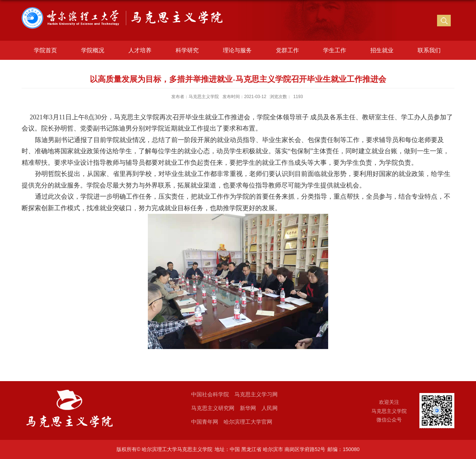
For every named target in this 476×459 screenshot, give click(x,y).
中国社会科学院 (210, 394)
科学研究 (187, 50)
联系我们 (429, 50)
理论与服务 (237, 50)
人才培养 (140, 50)
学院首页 (45, 50)
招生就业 (382, 50)
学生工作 (335, 50)
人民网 (270, 408)
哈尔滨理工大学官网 (248, 422)
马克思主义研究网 (213, 408)
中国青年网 (205, 422)
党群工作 (287, 50)
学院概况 (93, 50)
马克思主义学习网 (256, 394)
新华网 (248, 408)
